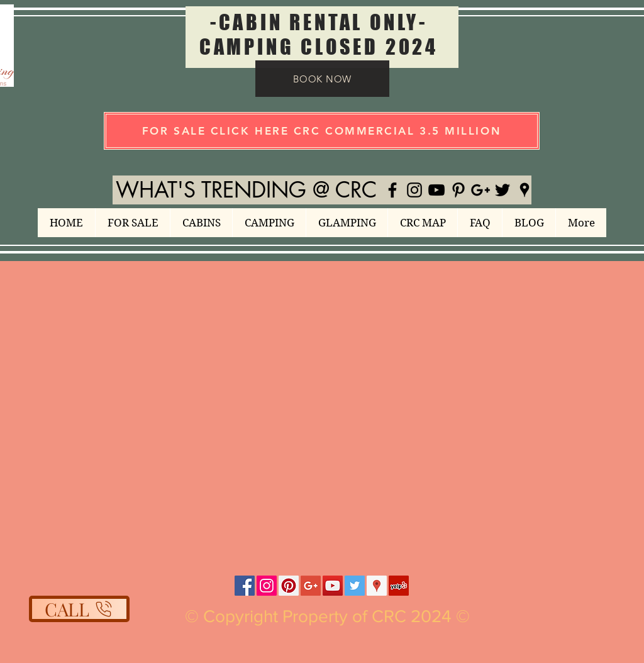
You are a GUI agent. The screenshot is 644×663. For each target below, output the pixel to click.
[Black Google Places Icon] (525, 190)
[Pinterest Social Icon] (289, 586)
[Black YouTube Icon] (436, 190)
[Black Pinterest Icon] (458, 190)
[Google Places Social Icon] (377, 586)
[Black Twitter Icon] (502, 190)
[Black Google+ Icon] (480, 190)
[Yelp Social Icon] (399, 586)
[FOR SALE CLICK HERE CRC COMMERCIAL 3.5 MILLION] (322, 131)
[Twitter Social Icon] (355, 586)
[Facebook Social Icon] (245, 586)
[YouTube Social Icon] (333, 586)
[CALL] (79, 609)
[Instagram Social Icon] (267, 586)
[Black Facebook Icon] (392, 190)
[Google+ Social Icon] (311, 586)
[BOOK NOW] (322, 79)
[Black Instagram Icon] (414, 190)
